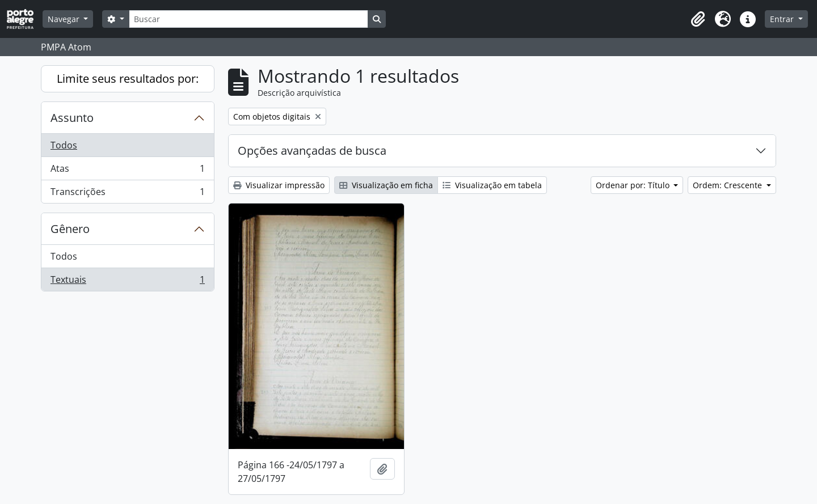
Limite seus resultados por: (128, 79)
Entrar (783, 19)
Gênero (70, 229)
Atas (127, 171)
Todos (64, 145)
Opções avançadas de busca (312, 151)
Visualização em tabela (492, 185)
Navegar (65, 19)
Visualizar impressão (279, 185)
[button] (698, 19)
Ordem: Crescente (728, 185)
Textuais (127, 282)
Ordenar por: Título (634, 185)
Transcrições (127, 194)
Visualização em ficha (386, 185)
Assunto (72, 118)
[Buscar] (249, 19)
